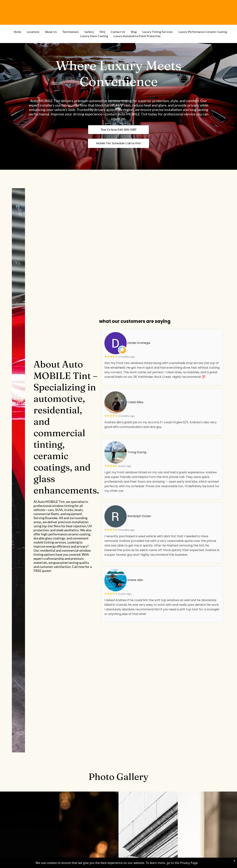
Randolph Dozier (139, 516)
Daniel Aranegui (139, 343)
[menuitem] (17, 32)
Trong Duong (137, 452)
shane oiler (135, 580)
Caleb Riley (135, 402)
